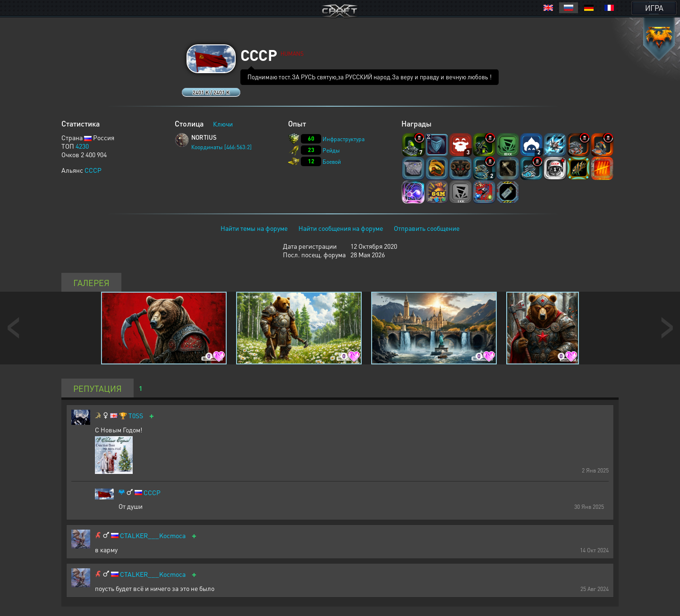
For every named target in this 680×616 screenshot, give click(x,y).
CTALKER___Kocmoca (153, 536)
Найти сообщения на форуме (341, 228)
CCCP (93, 170)
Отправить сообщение (427, 228)
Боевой (332, 162)
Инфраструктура (344, 139)
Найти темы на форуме (254, 228)
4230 (82, 146)
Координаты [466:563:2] (221, 147)
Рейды (331, 150)
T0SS (136, 416)
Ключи (223, 124)
